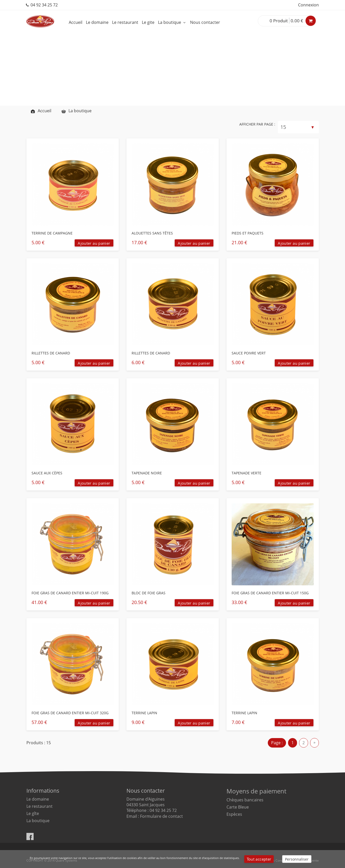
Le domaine (97, 22)
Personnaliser (297, 859)
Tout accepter (259, 859)
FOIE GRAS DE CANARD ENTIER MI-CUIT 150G (270, 593)
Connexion (308, 5)
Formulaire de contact (161, 816)
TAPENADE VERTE (247, 473)
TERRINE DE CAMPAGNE (52, 233)
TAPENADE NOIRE (147, 473)
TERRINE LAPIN (144, 713)
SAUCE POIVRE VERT (249, 353)
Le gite (148, 22)
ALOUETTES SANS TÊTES (152, 233)
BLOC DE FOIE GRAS (149, 593)
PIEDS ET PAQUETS (248, 233)
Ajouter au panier (94, 243)
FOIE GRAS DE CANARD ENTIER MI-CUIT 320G (70, 713)
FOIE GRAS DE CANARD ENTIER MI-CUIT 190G (70, 593)
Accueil (76, 22)
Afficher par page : (257, 124)
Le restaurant (125, 22)
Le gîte (33, 813)
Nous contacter (205, 22)
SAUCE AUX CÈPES (47, 473)
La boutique (172, 22)
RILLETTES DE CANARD (51, 353)
